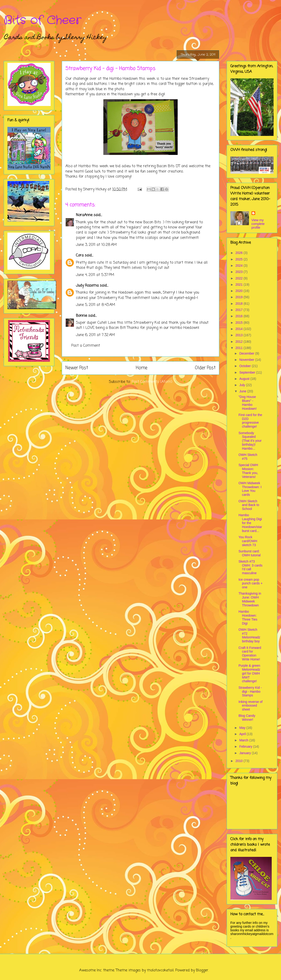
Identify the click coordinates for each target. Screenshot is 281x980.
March (244, 740)
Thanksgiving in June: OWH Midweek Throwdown (250, 599)
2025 (240, 259)
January (245, 753)
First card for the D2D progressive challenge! (250, 421)
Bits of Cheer (42, 20)
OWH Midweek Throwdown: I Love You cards (250, 489)
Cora (80, 256)
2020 (240, 291)
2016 (240, 316)
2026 (240, 253)
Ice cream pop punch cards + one (250, 583)
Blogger (202, 970)
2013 (240, 335)
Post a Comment (86, 346)
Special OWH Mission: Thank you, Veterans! (248, 471)
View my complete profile (258, 224)
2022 (240, 278)
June (243, 391)
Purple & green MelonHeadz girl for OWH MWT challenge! (249, 673)
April (243, 734)
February (246, 746)
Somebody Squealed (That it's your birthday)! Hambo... (250, 441)
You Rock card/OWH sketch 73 (248, 541)
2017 (240, 310)
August (245, 379)
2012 (240, 342)
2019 (240, 297)
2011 (240, 348)
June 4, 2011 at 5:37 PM (95, 275)
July (243, 385)
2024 (240, 266)
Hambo (115, 79)
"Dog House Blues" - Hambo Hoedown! (248, 403)
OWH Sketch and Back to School (249, 505)
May (243, 728)
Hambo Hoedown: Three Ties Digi (248, 617)
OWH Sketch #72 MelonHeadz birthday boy (249, 635)
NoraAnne (84, 215)
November (247, 360)
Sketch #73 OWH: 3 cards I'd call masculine (250, 567)
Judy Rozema (87, 286)
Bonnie (82, 316)
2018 (240, 304)
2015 (240, 323)
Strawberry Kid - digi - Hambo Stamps (250, 692)
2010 (240, 761)
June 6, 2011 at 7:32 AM (95, 335)
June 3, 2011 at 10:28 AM (96, 245)
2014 (240, 329)
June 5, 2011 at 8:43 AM (96, 305)
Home (142, 368)
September (248, 372)
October (245, 366)
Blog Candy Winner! (247, 718)
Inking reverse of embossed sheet (251, 706)
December (247, 353)
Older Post (205, 368)
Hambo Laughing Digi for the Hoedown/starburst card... (250, 523)
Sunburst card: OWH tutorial (250, 553)
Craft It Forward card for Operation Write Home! (250, 653)
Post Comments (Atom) (152, 382)
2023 (240, 272)
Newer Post (77, 368)
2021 (240, 285)
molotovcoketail (160, 970)
